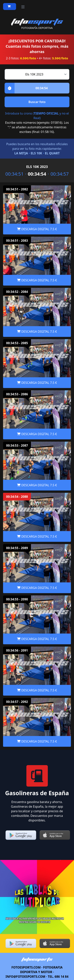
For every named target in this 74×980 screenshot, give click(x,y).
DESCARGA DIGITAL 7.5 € (37, 229)
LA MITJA (21, 153)
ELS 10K (36, 153)
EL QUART (52, 153)
